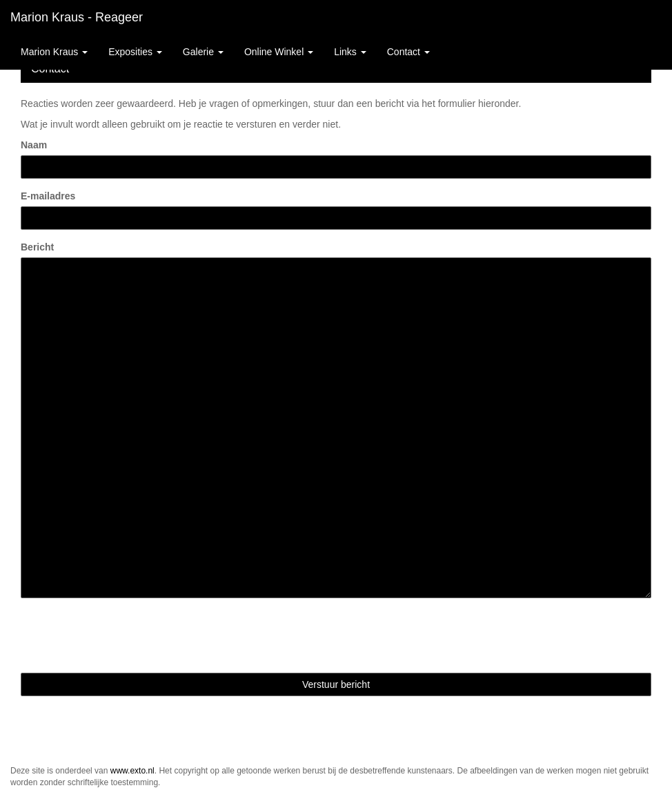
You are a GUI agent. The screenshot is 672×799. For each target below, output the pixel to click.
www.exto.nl (132, 771)
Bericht (37, 247)
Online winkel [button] (279, 52)
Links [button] (350, 52)
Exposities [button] (135, 52)
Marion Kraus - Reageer (77, 17)
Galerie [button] (203, 52)
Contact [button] (408, 52)
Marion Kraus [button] (54, 52)
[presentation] (126, 635)
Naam (34, 145)
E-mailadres (48, 196)
